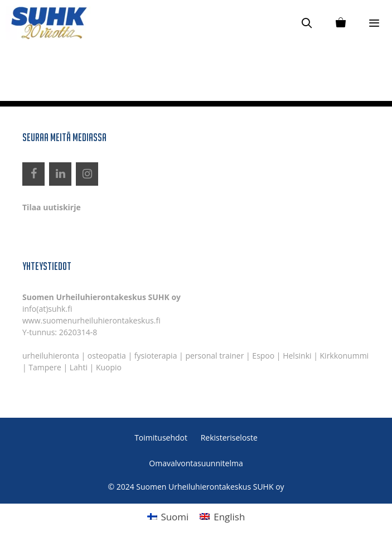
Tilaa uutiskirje (52, 207)
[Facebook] (33, 174)
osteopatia (107, 356)
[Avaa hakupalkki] (307, 23)
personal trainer (214, 356)
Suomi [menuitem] (175, 517)
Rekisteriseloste (229, 438)
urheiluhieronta (51, 356)
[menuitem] (168, 516)
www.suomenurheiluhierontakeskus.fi (91, 320)
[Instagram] (87, 174)
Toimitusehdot (161, 438)
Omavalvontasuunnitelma (196, 463)
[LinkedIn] (60, 174)
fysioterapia (156, 356)
